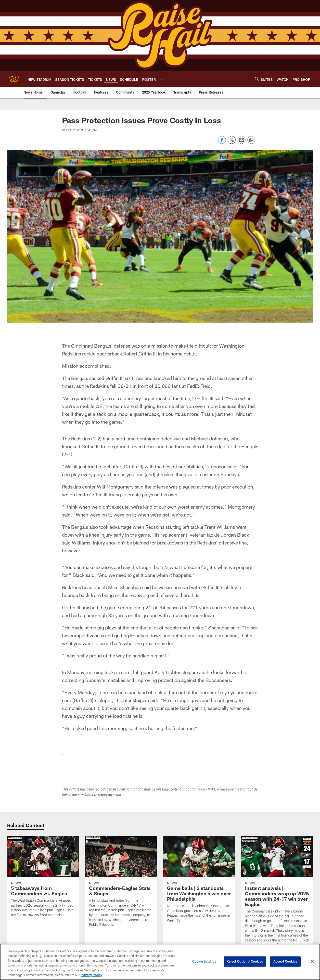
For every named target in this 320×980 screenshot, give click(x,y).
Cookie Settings (204, 962)
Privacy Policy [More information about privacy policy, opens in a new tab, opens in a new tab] (91, 976)
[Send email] (242, 143)
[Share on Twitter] (232, 143)
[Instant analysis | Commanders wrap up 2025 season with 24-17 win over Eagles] (277, 895)
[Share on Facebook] (222, 143)
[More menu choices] (162, 79)
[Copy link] (251, 140)
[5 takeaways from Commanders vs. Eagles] (43, 879)
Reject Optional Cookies (245, 962)
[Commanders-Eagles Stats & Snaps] (121, 884)
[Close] (312, 963)
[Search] (257, 79)
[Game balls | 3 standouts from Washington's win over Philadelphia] (199, 882)
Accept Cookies (285, 962)
